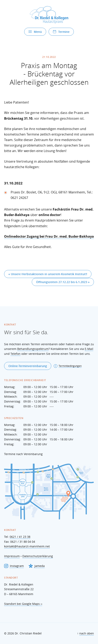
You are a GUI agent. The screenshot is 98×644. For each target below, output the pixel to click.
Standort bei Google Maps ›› (23, 604)
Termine (61, 32)
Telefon (15, 354)
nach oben (87, 633)
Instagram (14, 566)
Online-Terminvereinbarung (28, 366)
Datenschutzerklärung (38, 556)
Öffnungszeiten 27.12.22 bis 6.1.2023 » (63, 282)
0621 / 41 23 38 (20, 537)
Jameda (37, 566)
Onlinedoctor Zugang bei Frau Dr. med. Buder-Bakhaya (49, 236)
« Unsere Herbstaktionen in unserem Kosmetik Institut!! (48, 274)
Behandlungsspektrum (33, 349)
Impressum (12, 556)
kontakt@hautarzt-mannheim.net (27, 546)
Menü (35, 32)
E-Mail (89, 349)
